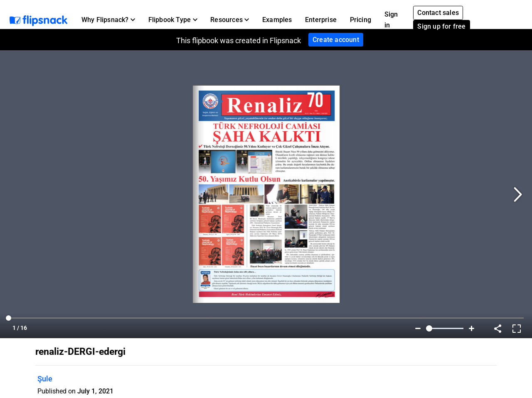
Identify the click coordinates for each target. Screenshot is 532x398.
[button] (108, 20)
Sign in (391, 20)
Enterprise (321, 20)
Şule (45, 379)
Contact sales (438, 13)
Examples (277, 20)
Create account (336, 40)
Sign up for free (441, 26)
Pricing (361, 20)
